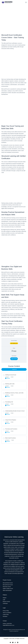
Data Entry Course (7, 587)
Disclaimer (5, 616)
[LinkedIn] (18, 642)
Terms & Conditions (7, 613)
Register (5, 598)
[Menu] (26, 2)
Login (4, 600)
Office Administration (7, 590)
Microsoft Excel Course (8, 585)
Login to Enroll (14, 359)
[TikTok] (15, 642)
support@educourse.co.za (8, 625)
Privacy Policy (6, 611)
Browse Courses (6, 602)
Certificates (5, 603)
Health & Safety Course (8, 589)
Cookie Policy (6, 615)
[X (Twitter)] (13, 642)
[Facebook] (10, 642)
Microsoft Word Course (8, 583)
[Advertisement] (14, 19)
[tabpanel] (14, 185)
